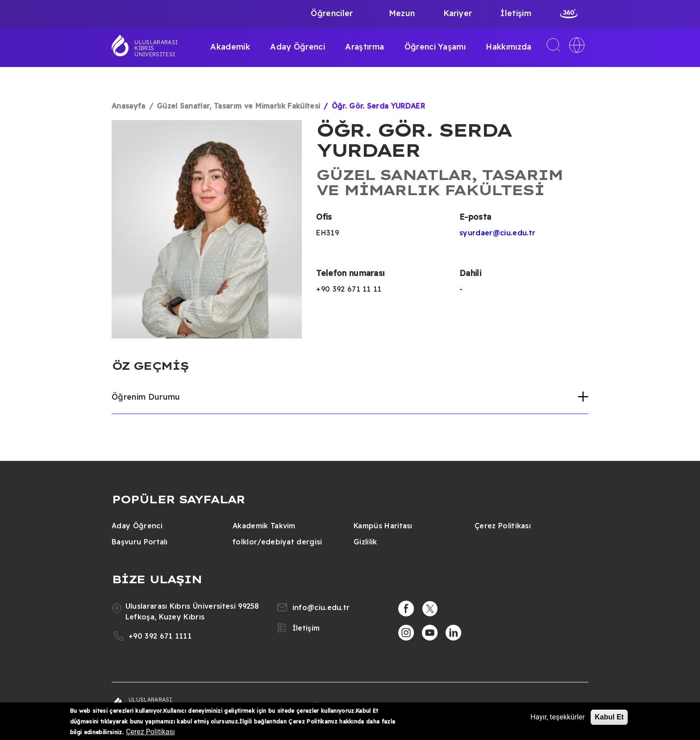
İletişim (516, 13)
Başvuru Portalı (140, 542)
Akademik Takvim (264, 526)
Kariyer (458, 13)
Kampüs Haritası (383, 526)
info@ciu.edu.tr (321, 607)
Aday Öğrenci (298, 47)
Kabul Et (609, 717)
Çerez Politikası (503, 526)
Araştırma (365, 47)
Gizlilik (365, 542)
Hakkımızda (508, 47)
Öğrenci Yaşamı (435, 47)
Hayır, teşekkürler (558, 717)
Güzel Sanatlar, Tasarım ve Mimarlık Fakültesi (238, 106)
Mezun (402, 13)
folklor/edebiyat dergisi (277, 542)
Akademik (230, 47)
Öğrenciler (332, 13)
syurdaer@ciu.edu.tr (497, 233)
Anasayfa (129, 106)
